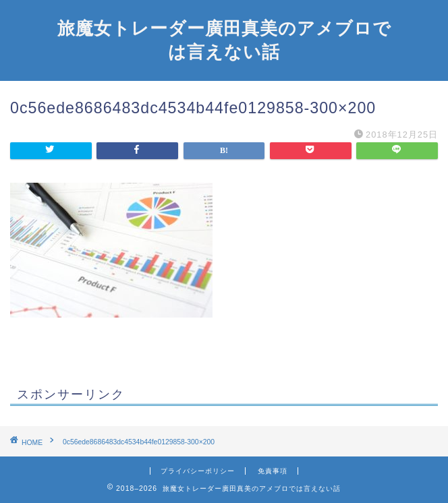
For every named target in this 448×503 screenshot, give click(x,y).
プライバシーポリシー (198, 471)
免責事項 (273, 471)
